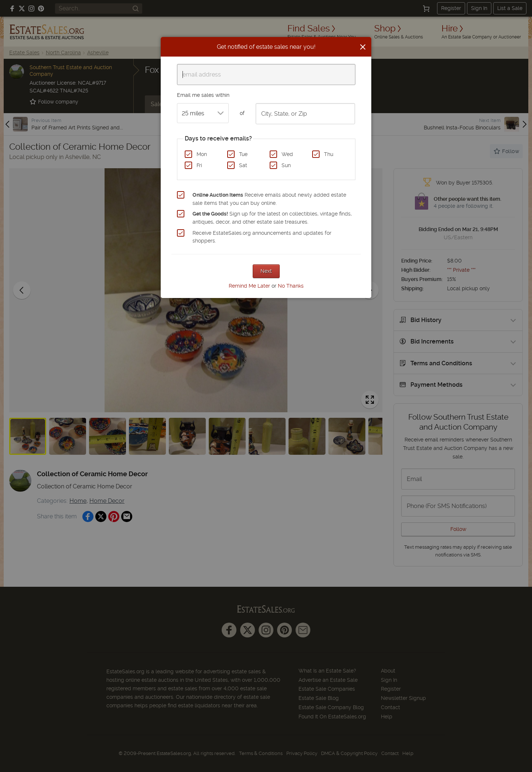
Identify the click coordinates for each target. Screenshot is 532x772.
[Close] (363, 47)
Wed (287, 154)
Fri (199, 165)
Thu (329, 154)
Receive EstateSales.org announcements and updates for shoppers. (262, 237)
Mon (202, 154)
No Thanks (291, 286)
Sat (243, 165)
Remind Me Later (249, 286)
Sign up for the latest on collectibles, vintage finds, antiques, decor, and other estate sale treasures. (272, 218)
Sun (286, 165)
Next (266, 271)
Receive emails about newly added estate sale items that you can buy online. (269, 199)
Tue (243, 154)
